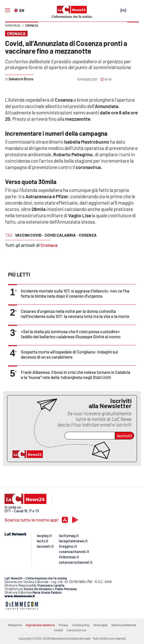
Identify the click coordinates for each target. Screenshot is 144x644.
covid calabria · (61, 235)
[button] (133, 28)
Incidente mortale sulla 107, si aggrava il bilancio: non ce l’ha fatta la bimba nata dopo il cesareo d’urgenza (75, 293)
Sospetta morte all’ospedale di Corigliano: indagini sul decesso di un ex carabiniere (69, 354)
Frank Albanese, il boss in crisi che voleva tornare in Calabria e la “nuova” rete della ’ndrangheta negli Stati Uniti (76, 375)
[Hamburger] (8, 10)
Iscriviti (125, 436)
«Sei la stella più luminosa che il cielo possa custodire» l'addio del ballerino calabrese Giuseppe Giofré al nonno (71, 334)
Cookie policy (81, 625)
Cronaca (32, 25)
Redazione (15, 625)
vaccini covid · (29, 235)
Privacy (63, 625)
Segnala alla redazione (40, 625)
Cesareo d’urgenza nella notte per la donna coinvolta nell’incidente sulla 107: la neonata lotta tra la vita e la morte (75, 314)
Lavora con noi (76, 630)
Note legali (101, 625)
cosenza (88, 235)
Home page (13, 25)
